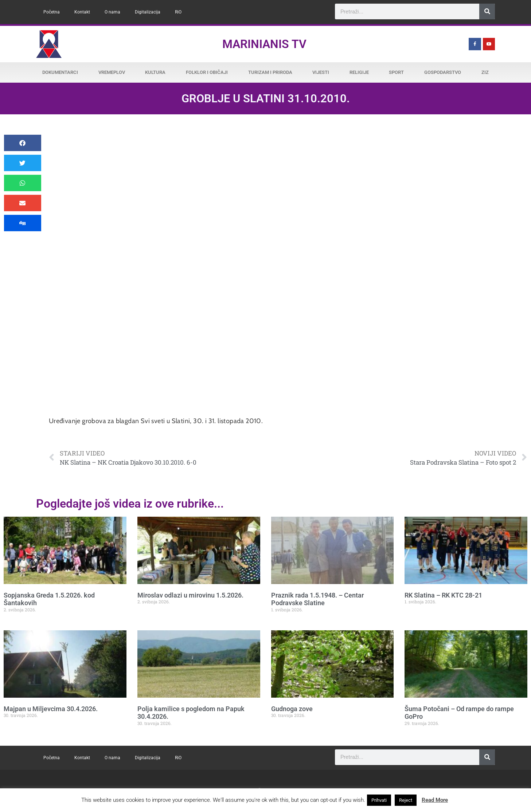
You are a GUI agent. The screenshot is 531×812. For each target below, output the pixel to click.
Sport (396, 72)
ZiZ (485, 72)
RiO (178, 12)
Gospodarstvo (443, 72)
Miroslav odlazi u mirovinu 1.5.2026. (190, 595)
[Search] (487, 11)
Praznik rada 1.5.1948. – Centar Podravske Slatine (317, 599)
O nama (112, 12)
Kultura (155, 72)
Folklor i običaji (207, 72)
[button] (23, 143)
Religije (359, 72)
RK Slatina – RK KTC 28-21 (443, 595)
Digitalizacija (148, 12)
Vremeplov (112, 72)
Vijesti (321, 72)
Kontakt (82, 12)
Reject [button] (406, 800)
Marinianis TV (264, 44)
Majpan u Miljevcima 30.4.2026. (51, 709)
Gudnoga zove (292, 709)
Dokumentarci (60, 72)
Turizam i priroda (270, 72)
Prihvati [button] (379, 800)
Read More (435, 800)
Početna (52, 12)
